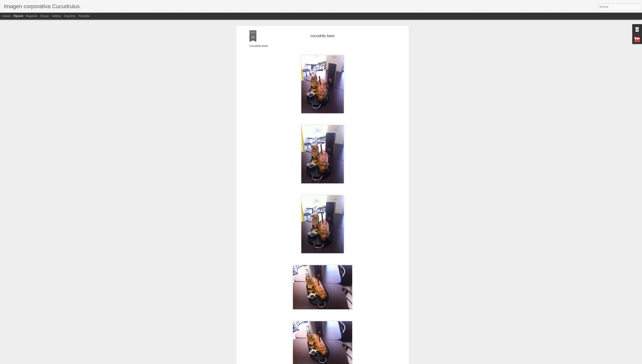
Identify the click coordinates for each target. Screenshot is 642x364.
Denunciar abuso (349, 362)
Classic (6, 16)
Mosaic (45, 16)
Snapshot (70, 16)
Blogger (336, 362)
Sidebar (56, 16)
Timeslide (84, 16)
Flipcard (18, 16)
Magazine (32, 16)
